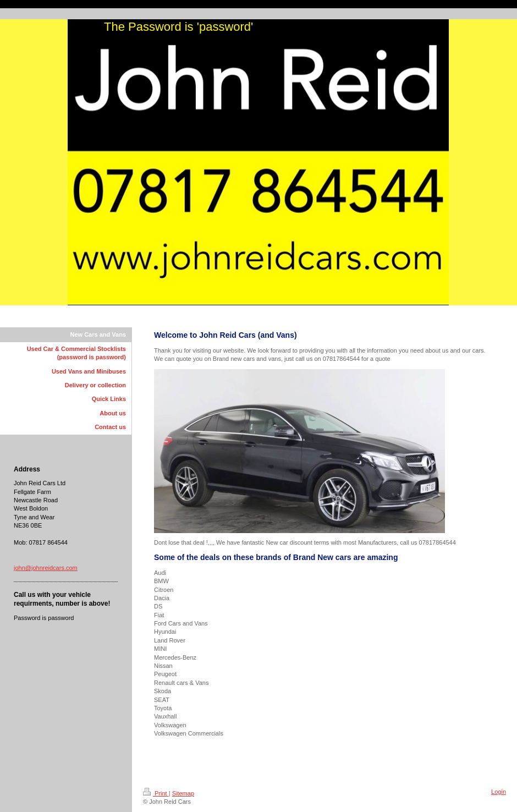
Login (499, 792)
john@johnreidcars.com (46, 568)
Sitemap (183, 793)
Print (156, 793)
